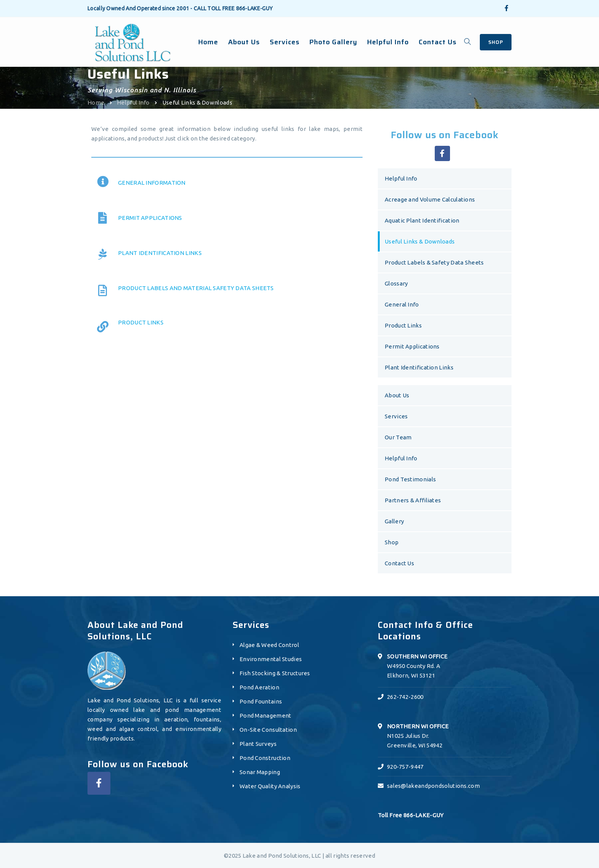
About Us (397, 395)
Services (396, 416)
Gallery (394, 521)
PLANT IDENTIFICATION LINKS (160, 253)
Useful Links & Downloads (420, 241)
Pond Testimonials (410, 479)
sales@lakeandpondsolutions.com (433, 786)
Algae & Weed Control (269, 645)
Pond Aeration (259, 687)
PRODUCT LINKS (141, 322)
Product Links (403, 325)
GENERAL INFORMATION (152, 183)
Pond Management (266, 716)
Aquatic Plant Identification (422, 220)
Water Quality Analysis (270, 786)
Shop (392, 542)
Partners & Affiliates (413, 500)
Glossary (396, 283)
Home (96, 102)
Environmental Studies (271, 659)
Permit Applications (412, 346)
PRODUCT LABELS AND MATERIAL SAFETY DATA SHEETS (196, 288)
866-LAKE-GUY (255, 8)
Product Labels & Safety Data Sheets (434, 262)
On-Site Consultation (268, 730)
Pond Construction (265, 758)
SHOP (496, 42)
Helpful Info (133, 102)
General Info (402, 304)
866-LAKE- (418, 815)
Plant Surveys (258, 744)
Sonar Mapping (260, 772)
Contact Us (399, 563)
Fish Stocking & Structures (275, 673)
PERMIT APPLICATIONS (150, 218)
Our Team (398, 437)
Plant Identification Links (419, 367)
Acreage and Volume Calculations (430, 199)
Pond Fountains (261, 701)
